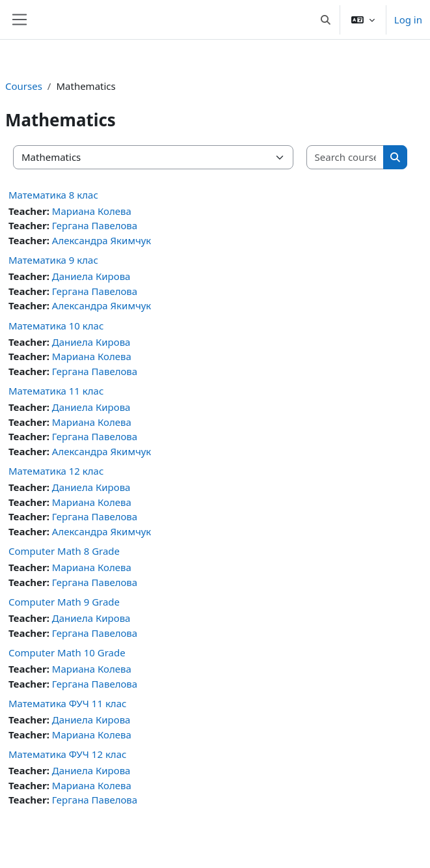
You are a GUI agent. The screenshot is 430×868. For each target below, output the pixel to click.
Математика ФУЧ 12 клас (67, 754)
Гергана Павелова (95, 225)
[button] (326, 20)
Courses (24, 86)
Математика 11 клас (56, 391)
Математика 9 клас (53, 260)
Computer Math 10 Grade (67, 652)
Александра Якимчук (102, 240)
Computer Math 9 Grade (64, 602)
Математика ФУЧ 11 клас (67, 703)
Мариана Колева (92, 211)
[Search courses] (346, 157)
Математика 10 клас (56, 326)
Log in (408, 20)
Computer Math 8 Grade (64, 551)
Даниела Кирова (91, 276)
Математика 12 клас (56, 471)
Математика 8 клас (53, 195)
